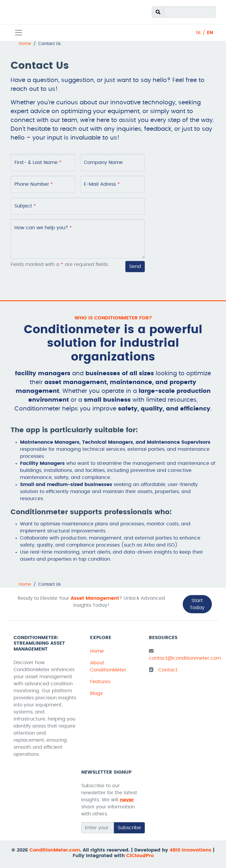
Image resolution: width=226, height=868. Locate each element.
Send (135, 267)
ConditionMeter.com (55, 850)
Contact (168, 670)
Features (100, 682)
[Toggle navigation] (19, 33)
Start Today (197, 604)
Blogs (96, 693)
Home (97, 651)
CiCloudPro (140, 856)
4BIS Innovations (190, 850)
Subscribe (129, 828)
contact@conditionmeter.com (185, 658)
